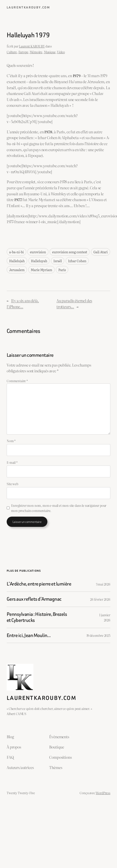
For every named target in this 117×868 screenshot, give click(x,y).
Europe (23, 52)
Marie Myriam (41, 270)
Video (61, 52)
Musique (50, 52)
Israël (58, 261)
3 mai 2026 (103, 584)
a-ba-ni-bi (16, 252)
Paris (62, 270)
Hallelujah (17, 261)
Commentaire (17, 381)
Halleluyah (39, 261)
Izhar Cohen (77, 261)
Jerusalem (17, 270)
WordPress (103, 793)
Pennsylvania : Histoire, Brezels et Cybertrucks (37, 617)
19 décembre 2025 (98, 635)
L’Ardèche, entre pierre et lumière (39, 584)
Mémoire (36, 52)
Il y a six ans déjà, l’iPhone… (23, 303)
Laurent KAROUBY (32, 46)
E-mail (12, 462)
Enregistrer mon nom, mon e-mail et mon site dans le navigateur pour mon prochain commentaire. (59, 508)
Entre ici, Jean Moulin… (29, 636)
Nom (11, 441)
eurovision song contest (70, 252)
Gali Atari (101, 252)
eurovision (38, 252)
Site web (12, 484)
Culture (12, 52)
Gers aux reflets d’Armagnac (34, 599)
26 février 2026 (100, 599)
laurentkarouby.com (28, 7)
